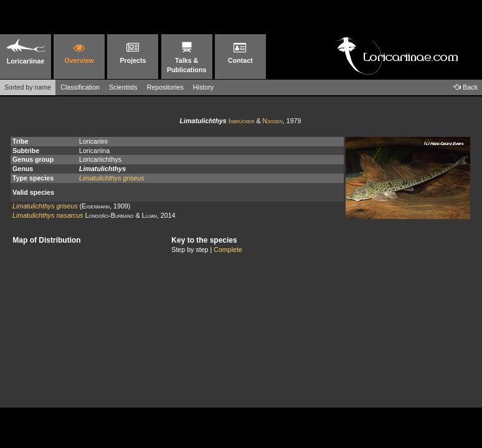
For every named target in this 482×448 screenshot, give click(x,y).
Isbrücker (242, 121)
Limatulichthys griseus (112, 178)
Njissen (273, 121)
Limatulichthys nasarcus (48, 215)
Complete (228, 250)
